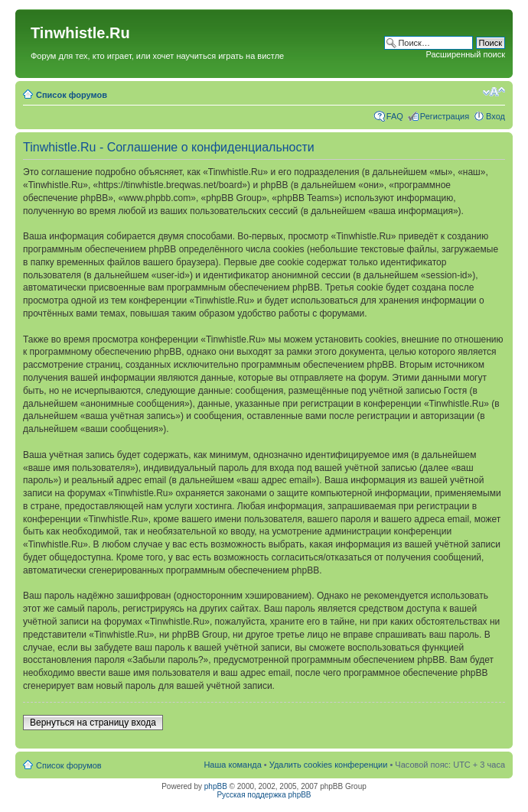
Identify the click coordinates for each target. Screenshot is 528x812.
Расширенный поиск (465, 54)
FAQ (395, 116)
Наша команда (232, 765)
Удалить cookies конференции (329, 765)
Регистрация (445, 116)
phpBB (216, 786)
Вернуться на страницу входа (93, 723)
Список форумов (72, 95)
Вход (495, 116)
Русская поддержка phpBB (264, 795)
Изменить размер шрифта (494, 92)
